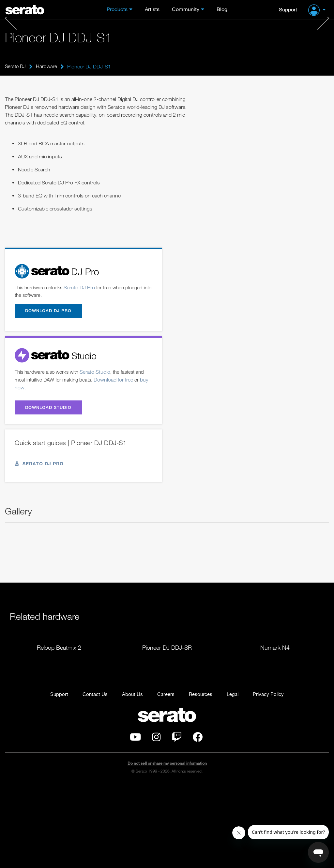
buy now (24, 389)
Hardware (48, 66)
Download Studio (52, 411)
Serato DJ (16, 66)
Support (288, 9)
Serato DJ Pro (82, 288)
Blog (222, 9)
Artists (152, 9)
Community (186, 9)
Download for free (118, 382)
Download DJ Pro (52, 312)
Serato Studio (99, 374)
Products (117, 9)
